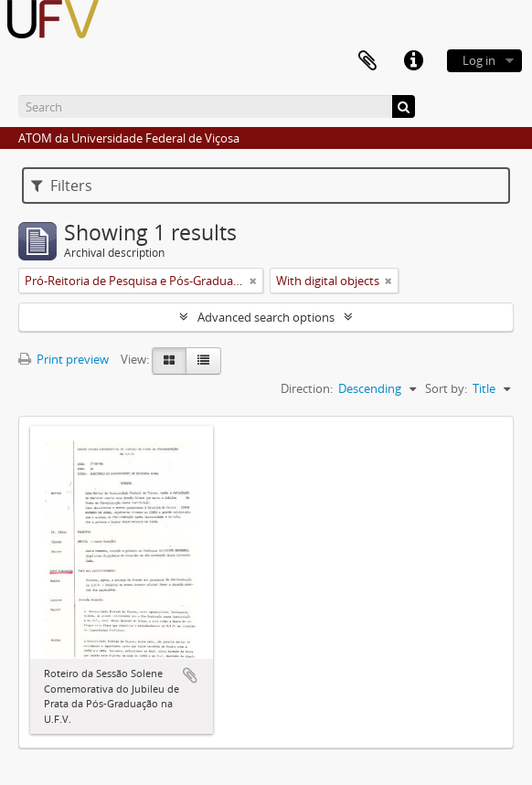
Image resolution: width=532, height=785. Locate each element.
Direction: (307, 388)
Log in (479, 60)
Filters (62, 186)
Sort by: (446, 388)
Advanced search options (266, 317)
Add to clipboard (190, 675)
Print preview (64, 359)
